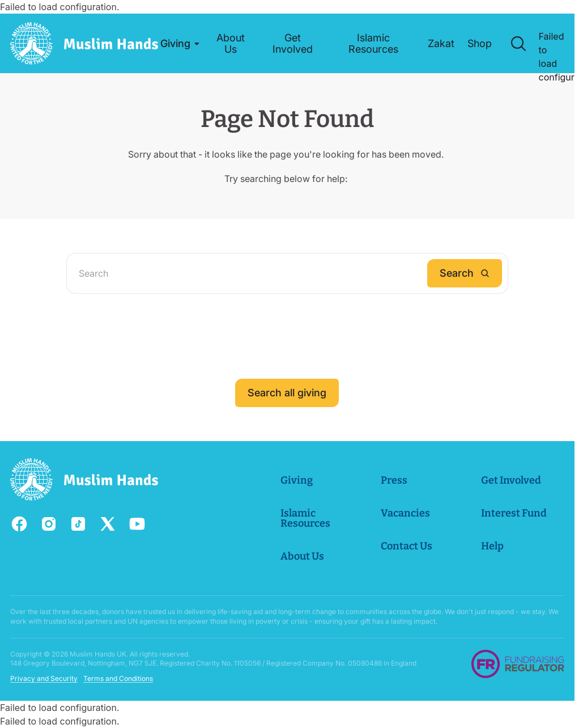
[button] (178, 44)
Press (394, 480)
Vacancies (405, 513)
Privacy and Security (44, 678)
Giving (297, 480)
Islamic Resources (306, 518)
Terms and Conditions (118, 678)
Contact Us (407, 546)
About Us (303, 556)
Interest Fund (514, 513)
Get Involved (511, 480)
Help (492, 546)
